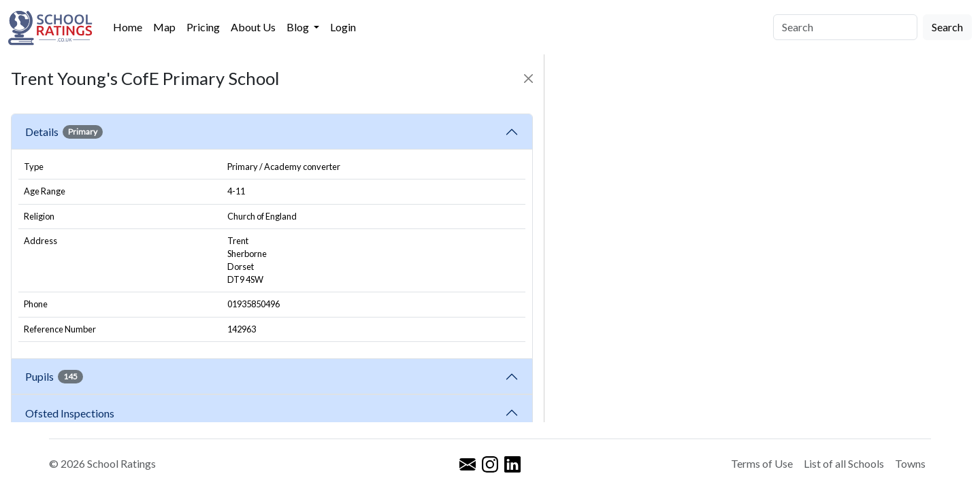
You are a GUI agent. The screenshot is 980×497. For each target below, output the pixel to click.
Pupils (54, 377)
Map (164, 27)
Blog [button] (299, 27)
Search (947, 27)
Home (128, 27)
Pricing (203, 27)
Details (64, 132)
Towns (910, 463)
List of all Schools (844, 463)
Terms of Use (762, 463)
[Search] (845, 27)
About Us (253, 27)
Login (343, 27)
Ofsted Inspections (72, 413)
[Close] (528, 79)
